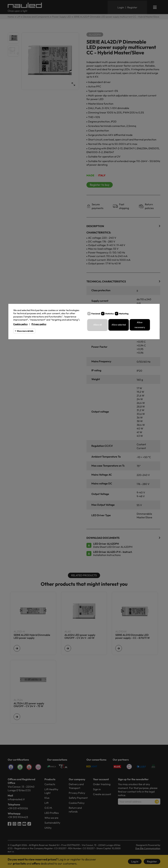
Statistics (110, 314)
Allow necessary (140, 325)
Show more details (25, 331)
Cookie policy (20, 324)
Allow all (97, 325)
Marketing (124, 314)
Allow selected (119, 325)
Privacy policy (39, 324)
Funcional (96, 314)
